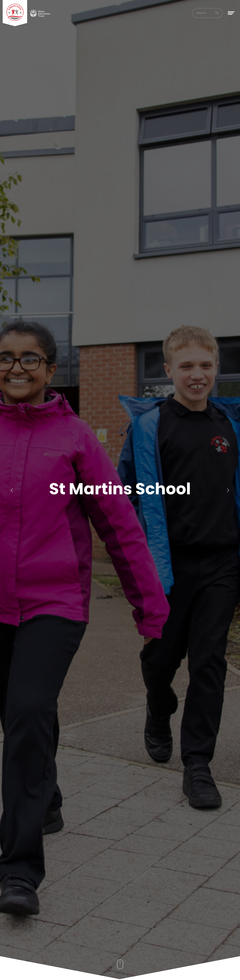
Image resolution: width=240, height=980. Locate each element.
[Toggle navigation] (231, 14)
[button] (12, 490)
